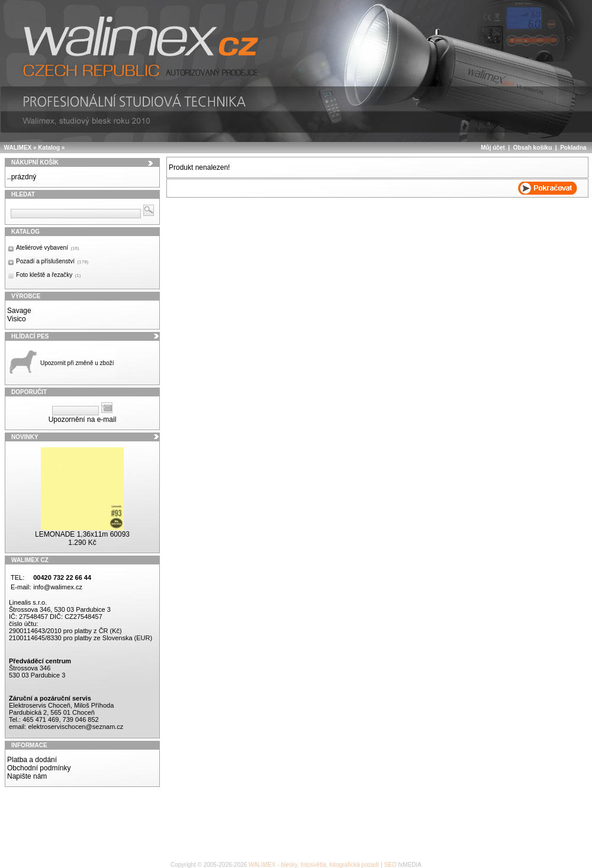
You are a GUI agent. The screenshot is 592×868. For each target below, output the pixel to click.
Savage (19, 311)
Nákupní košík (35, 162)
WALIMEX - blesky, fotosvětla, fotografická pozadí (314, 865)
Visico (17, 319)
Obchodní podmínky (39, 768)
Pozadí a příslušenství (52, 261)
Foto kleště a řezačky (48, 275)
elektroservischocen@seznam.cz (75, 727)
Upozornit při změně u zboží (77, 363)
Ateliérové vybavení (48, 248)
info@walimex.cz (58, 587)
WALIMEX (18, 148)
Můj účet (493, 148)
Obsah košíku (533, 148)
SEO (390, 865)
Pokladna (573, 148)
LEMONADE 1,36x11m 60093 (82, 534)
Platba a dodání (32, 760)
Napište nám (27, 776)
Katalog (49, 148)
